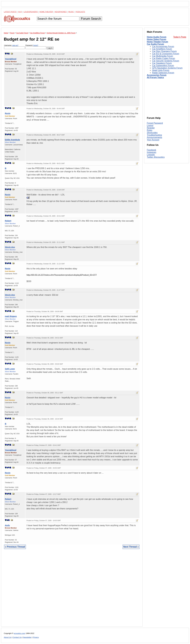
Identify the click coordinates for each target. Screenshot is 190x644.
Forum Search (91, 19)
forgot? (36, 45)
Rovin (8, 113)
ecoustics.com (20, 633)
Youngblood (11, 59)
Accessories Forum (157, 75)
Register (151, 128)
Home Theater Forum (157, 42)
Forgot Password (155, 123)
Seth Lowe (10, 369)
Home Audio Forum (157, 37)
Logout (150, 125)
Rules (150, 130)
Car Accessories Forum (163, 47)
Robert (8, 221)
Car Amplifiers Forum (162, 49)
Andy (7, 525)
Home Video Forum (156, 39)
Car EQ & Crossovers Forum (166, 54)
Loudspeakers (31, 12)
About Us (8, 637)
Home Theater (46, 12)
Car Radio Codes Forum (164, 58)
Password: (36, 47)
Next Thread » (131, 547)
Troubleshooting (154, 135)
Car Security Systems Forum (166, 61)
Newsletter (27, 637)
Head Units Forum (161, 70)
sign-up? (15, 45)
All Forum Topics (155, 77)
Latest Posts (10, 12)
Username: (14, 47)
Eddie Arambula (12, 140)
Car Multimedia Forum (163, 56)
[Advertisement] (72, 590)
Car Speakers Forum (162, 63)
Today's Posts (180, 37)
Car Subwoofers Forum (163, 66)
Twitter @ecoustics (156, 157)
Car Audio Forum (155, 44)
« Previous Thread (15, 547)
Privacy (36, 637)
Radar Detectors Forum (163, 73)
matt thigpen (11, 316)
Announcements (155, 137)
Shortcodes (152, 133)
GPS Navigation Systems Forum (167, 68)
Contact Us (17, 637)
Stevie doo (10, 247)
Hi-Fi (20, 12)
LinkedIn (151, 155)
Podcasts (80, 12)
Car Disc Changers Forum (164, 51)
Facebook (151, 150)
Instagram (152, 152)
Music (71, 12)
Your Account (153, 140)
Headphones (61, 12)
